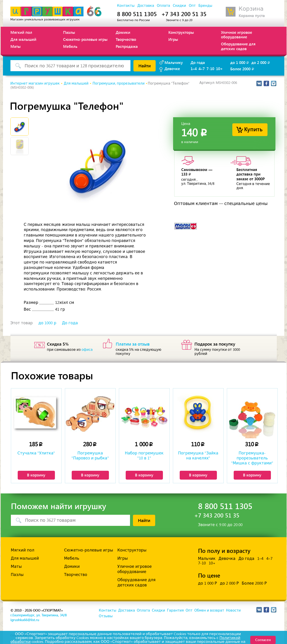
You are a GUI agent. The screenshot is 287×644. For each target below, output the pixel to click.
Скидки (179, 6)
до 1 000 (240, 62)
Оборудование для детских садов (238, 46)
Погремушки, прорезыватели (119, 83)
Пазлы (69, 32)
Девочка (227, 559)
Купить (253, 129)
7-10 (210, 68)
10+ (219, 68)
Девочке (172, 68)
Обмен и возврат (209, 610)
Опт (192, 6)
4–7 (202, 68)
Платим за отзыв (133, 344)
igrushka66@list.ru (25, 620)
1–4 (194, 68)
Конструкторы (181, 32)
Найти (145, 66)
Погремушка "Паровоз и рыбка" (90, 456)
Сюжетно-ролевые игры (85, 39)
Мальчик (207, 559)
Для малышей (23, 39)
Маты (16, 46)
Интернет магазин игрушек (35, 83)
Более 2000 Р (254, 583)
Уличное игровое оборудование (237, 34)
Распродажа (127, 46)
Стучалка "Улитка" (36, 453)
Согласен (263, 640)
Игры (173, 39)
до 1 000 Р (207, 583)
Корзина (251, 9)
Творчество (126, 39)
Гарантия (175, 610)
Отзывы (106, 616)
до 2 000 (261, 62)
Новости (233, 610)
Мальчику (174, 62)
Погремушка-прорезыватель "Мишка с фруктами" (252, 458)
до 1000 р (47, 323)
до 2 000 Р (229, 583)
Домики (123, 32)
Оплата (163, 6)
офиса (87, 350)
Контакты (126, 6)
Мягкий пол (21, 32)
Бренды (205, 6)
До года (198, 62)
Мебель (70, 46)
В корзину (36, 475)
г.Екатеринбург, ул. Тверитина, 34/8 (39, 615)
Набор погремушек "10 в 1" (144, 456)
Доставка (146, 6)
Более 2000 (243, 69)
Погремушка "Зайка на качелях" (198, 456)
